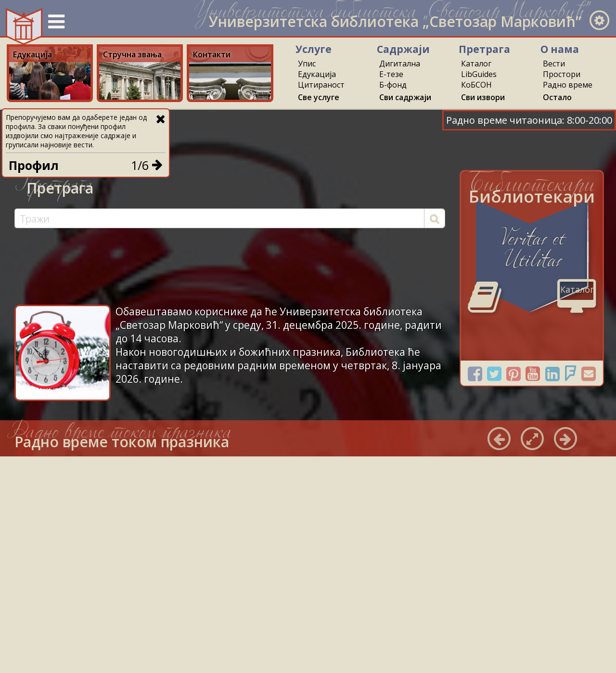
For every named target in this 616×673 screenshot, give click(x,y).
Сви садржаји (405, 97)
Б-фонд (393, 85)
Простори (562, 74)
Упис (307, 64)
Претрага (484, 49)
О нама (560, 49)
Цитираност (321, 85)
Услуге (314, 49)
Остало (557, 97)
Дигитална (400, 64)
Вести (554, 64)
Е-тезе (391, 74)
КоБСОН (476, 85)
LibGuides (479, 74)
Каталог (476, 64)
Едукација (317, 74)
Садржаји (403, 49)
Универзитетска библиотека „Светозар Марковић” (395, 21)
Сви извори (483, 97)
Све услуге (319, 97)
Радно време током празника (122, 442)
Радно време (568, 85)
